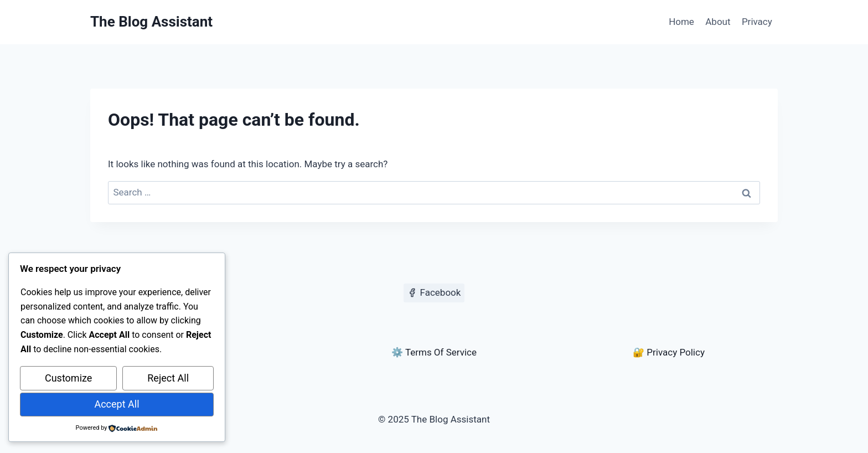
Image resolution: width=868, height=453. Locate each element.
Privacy (757, 22)
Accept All (117, 404)
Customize (68, 378)
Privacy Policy (676, 352)
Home (681, 22)
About (718, 22)
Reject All (168, 378)
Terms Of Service (441, 352)
